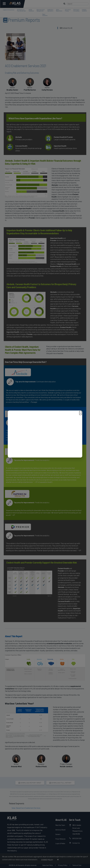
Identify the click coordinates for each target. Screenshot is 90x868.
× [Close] (80, 413)
